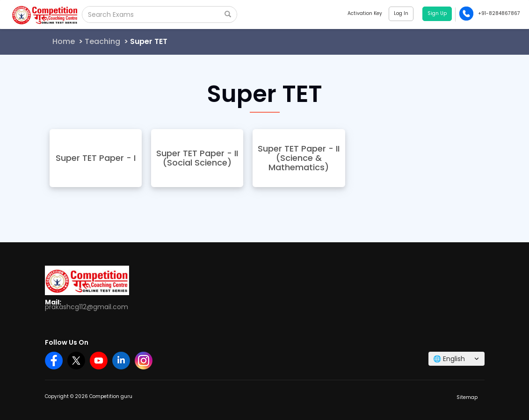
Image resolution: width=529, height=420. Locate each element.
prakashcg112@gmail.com (87, 307)
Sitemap (467, 397)
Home (64, 41)
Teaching (102, 41)
